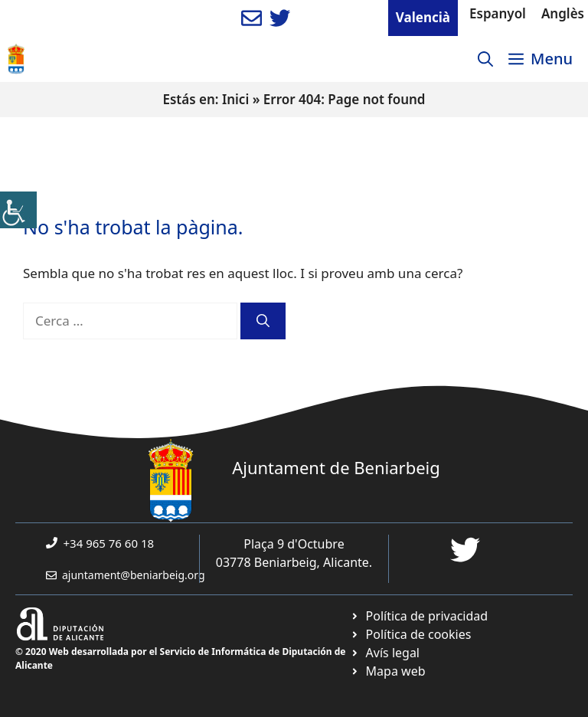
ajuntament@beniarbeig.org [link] (134, 575)
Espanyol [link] (498, 13)
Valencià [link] (423, 17)
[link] (18, 210)
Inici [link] (235, 99)
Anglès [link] (563, 13)
